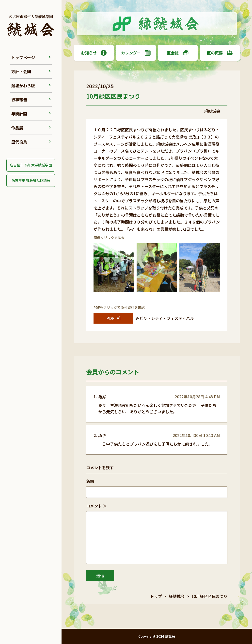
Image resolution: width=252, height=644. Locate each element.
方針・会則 (21, 71)
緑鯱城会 (177, 596)
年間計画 (19, 114)
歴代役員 (19, 142)
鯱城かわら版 (23, 86)
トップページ (23, 57)
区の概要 (220, 53)
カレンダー (136, 53)
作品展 (17, 128)
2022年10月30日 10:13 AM (196, 435)
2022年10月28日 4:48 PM (197, 397)
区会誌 (178, 53)
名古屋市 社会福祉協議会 (31, 180)
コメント (96, 506)
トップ (156, 596)
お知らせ (94, 53)
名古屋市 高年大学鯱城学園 (31, 165)
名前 (90, 481)
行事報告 (19, 100)
